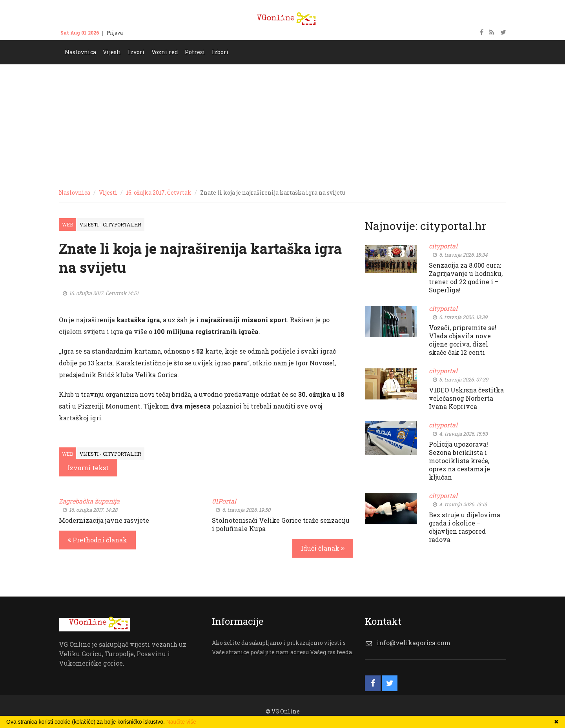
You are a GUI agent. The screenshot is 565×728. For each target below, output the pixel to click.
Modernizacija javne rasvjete (104, 520)
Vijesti (112, 52)
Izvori (136, 52)
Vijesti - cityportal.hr (110, 224)
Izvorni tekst (88, 468)
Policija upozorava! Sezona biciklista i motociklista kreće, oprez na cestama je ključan (459, 461)
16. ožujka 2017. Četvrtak (159, 192)
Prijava (115, 33)
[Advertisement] (282, 123)
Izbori (220, 52)
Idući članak (323, 548)
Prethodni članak (97, 540)
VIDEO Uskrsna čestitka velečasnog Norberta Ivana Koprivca (466, 398)
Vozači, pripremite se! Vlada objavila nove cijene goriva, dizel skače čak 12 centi (463, 340)
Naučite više (181, 722)
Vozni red (165, 52)
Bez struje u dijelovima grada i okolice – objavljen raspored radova (465, 527)
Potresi (195, 52)
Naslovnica (80, 52)
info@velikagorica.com (414, 643)
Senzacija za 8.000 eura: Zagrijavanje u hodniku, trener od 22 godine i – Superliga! (466, 277)
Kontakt (140, 33)
